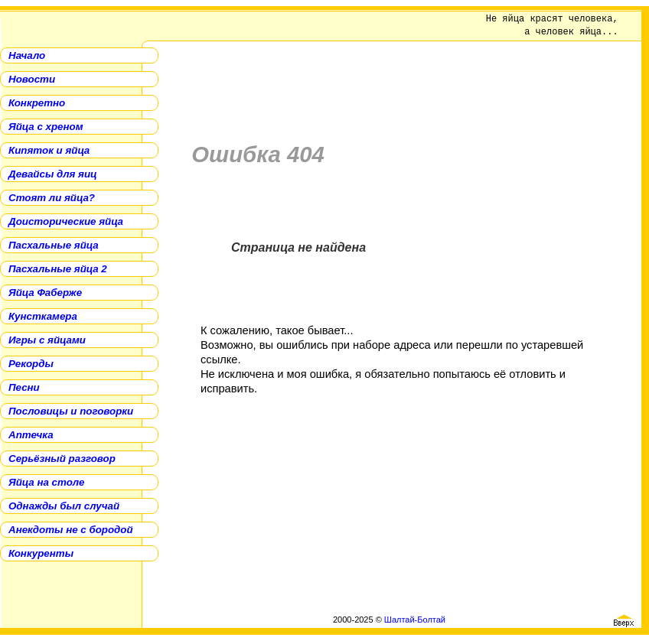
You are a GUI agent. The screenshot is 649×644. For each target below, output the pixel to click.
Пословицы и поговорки (71, 411)
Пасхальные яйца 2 (58, 269)
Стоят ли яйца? (52, 198)
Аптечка (31, 435)
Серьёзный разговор (62, 459)
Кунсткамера (43, 316)
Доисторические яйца (66, 221)
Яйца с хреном (46, 127)
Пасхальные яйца (54, 245)
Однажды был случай (64, 506)
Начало (27, 55)
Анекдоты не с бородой (71, 530)
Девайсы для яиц (53, 174)
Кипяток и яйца (49, 150)
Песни (24, 387)
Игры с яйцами (47, 340)
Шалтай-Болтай (415, 620)
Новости (32, 79)
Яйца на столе (46, 482)
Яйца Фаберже (45, 293)
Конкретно (37, 103)
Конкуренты (41, 553)
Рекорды (31, 364)
